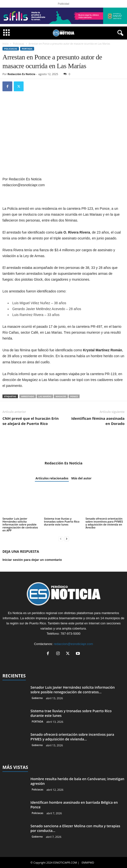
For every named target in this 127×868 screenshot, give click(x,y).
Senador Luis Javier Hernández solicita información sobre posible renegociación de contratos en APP (20, 524)
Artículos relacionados (52, 478)
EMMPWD (88, 862)
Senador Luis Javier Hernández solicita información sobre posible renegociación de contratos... (73, 690)
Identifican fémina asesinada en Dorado (98, 421)
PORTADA (27, 49)
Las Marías (45, 396)
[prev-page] (61, 539)
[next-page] (67, 539)
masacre (61, 396)
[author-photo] (63, 447)
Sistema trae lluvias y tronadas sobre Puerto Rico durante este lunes (62, 521)
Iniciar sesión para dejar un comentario (32, 560)
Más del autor (81, 478)
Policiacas (19, 44)
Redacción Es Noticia (21, 74)
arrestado (28, 396)
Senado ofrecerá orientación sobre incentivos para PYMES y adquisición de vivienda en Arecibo (104, 523)
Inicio (6, 44)
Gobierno (37, 698)
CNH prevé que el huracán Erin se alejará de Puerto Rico (31, 421)
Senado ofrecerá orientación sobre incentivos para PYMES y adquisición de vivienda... (72, 737)
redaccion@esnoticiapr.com (73, 644)
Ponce (74, 396)
